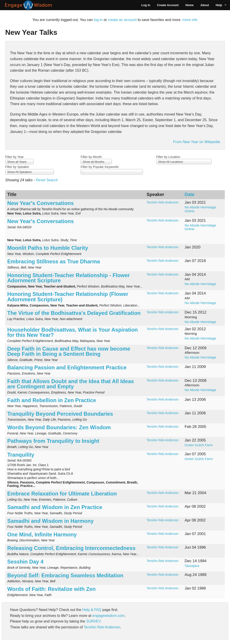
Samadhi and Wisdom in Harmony (50, 521)
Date (190, 194)
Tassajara (192, 566)
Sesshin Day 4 (25, 562)
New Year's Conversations (41, 203)
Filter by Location (168, 157)
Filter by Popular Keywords (99, 167)
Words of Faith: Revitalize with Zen (51, 589)
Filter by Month (91, 157)
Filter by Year (14, 157)
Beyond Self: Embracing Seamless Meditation (65, 576)
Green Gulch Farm (199, 445)
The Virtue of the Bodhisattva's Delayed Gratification (75, 313)
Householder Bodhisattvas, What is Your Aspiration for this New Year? (73, 333)
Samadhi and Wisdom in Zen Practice (55, 507)
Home (189, 5)
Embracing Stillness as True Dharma (54, 262)
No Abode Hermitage (200, 284)
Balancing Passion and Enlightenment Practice (67, 368)
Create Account (168, 5)
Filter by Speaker (17, 167)
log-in (98, 20)
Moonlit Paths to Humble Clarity (48, 248)
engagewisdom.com (108, 616)
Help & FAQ (92, 610)
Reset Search (47, 180)
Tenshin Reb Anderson (163, 202)
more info (190, 20)
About (205, 5)
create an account (122, 20)
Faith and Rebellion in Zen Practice (52, 400)
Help (219, 5)
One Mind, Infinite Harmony (42, 535)
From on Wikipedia (197, 142)
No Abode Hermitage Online (200, 209)
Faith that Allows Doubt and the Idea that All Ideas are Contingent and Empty (71, 384)
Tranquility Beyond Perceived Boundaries (60, 414)
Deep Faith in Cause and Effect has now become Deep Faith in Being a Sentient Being (69, 351)
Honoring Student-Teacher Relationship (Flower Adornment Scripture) (68, 297)
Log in (146, 5)
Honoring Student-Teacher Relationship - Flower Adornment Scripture (68, 278)
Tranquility (21, 455)
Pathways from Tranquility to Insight (53, 441)
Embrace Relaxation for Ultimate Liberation (62, 494)
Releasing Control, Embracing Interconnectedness (71, 548)
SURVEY (93, 621)
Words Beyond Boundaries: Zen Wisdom (59, 427)
